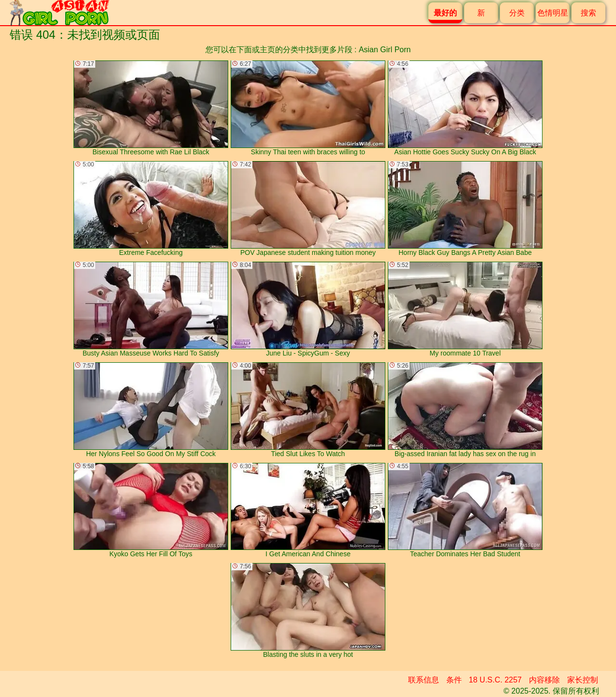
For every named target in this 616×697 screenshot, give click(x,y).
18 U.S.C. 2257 (495, 680)
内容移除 (544, 680)
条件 (454, 680)
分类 (517, 13)
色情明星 (553, 13)
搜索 (588, 13)
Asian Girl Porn (385, 50)
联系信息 (424, 680)
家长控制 (583, 680)
